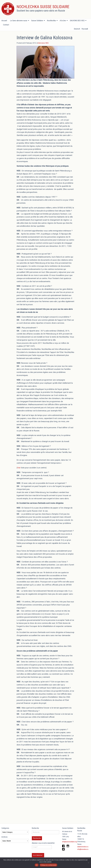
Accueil (4, 21)
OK (37, 865)
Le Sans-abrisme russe (19, 21)
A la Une (63, 21)
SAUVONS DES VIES (77, 21)
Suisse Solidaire (37, 21)
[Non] (89, 863)
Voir (19, 468)
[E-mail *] (42, 847)
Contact (6, 25)
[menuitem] (5, 21)
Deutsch (77, 29)
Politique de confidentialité (48, 865)
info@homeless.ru (83, 849)
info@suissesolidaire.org (70, 842)
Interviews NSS (43, 43)
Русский (85, 29)
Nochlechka (51, 21)
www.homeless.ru (83, 847)
